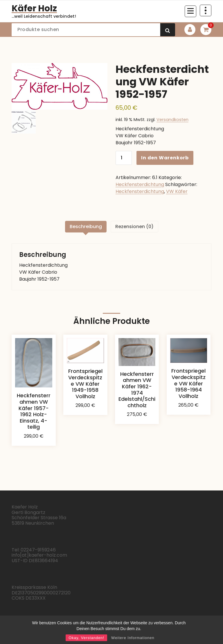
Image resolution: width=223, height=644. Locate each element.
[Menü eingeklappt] (190, 11)
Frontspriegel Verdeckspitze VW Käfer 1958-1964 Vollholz (188, 383)
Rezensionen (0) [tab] (134, 227)
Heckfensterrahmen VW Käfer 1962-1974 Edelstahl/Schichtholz (137, 390)
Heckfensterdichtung (140, 184)
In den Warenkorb (165, 158)
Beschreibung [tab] (86, 227)
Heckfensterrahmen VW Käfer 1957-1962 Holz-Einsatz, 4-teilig (34, 411)
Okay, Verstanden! (86, 638)
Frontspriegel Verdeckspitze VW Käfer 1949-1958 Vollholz (85, 384)
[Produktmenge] (124, 158)
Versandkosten (172, 120)
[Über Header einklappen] (206, 10)
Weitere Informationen (133, 638)
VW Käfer (177, 191)
